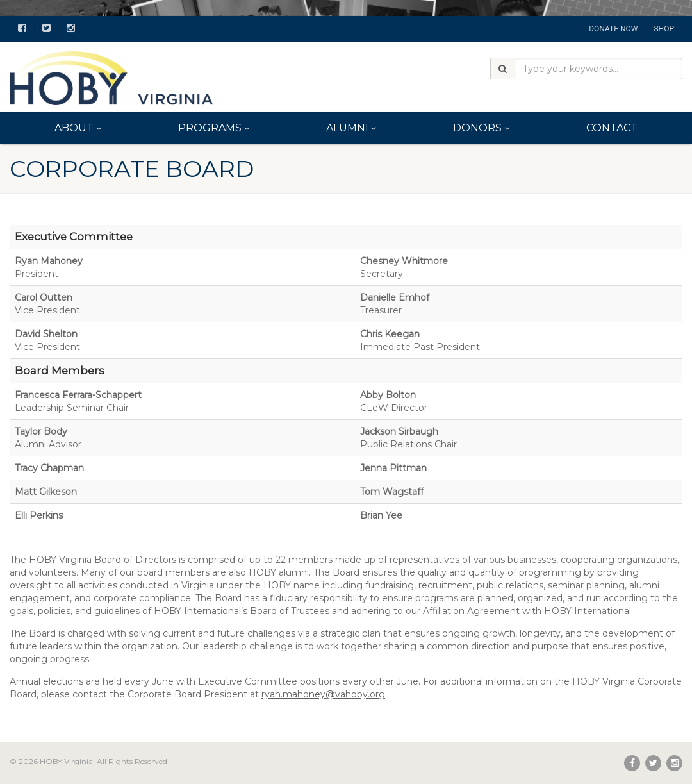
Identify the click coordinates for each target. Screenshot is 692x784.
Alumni (351, 128)
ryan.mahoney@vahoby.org (323, 694)
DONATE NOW (613, 29)
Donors (481, 128)
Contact (612, 128)
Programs (214, 128)
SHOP (664, 29)
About (78, 128)
